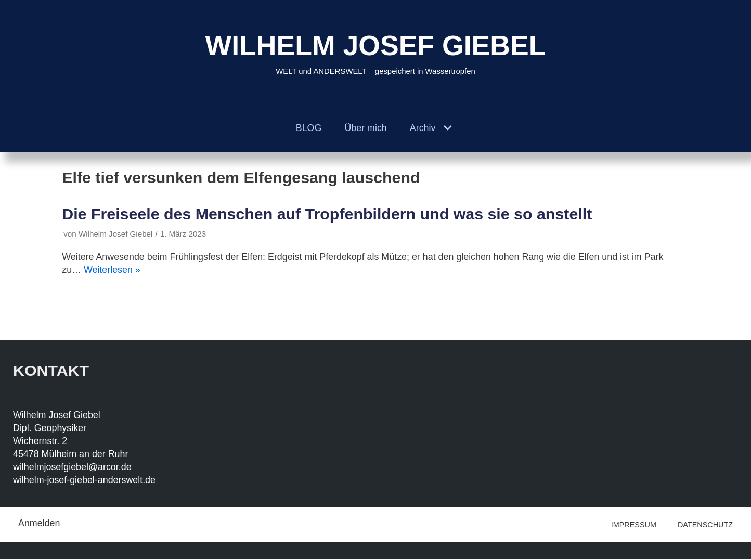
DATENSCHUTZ (705, 525)
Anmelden (39, 524)
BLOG (308, 128)
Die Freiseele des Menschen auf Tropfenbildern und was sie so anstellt (329, 214)
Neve (29, 551)
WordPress (137, 551)
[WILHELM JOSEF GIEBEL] (375, 52)
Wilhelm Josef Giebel (116, 234)
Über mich (366, 128)
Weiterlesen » (112, 270)
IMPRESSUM (634, 525)
